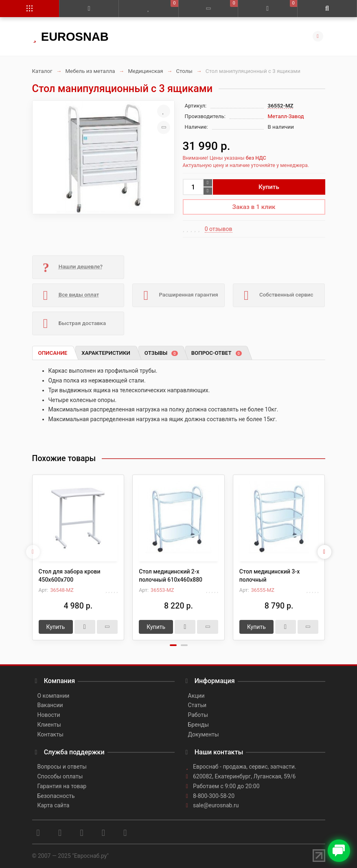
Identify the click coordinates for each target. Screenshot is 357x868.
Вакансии (50, 705)
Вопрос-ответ (217, 353)
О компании (54, 696)
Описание (53, 353)
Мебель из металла (90, 71)
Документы (204, 734)
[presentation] (33, 552)
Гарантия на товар (62, 786)
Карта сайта (54, 805)
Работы (198, 715)
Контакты (50, 734)
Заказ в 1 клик (254, 207)
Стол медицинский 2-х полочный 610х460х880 (171, 576)
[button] (173, 645)
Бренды (199, 725)
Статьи (197, 705)
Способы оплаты (60, 776)
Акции (196, 696)
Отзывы (161, 353)
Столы (184, 71)
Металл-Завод (286, 116)
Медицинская (145, 71)
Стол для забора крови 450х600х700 (70, 576)
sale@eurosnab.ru (216, 805)
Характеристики (106, 353)
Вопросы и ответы (62, 767)
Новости (49, 715)
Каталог (42, 71)
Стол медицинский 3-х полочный (269, 576)
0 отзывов (219, 229)
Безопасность (56, 796)
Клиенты (49, 725)
